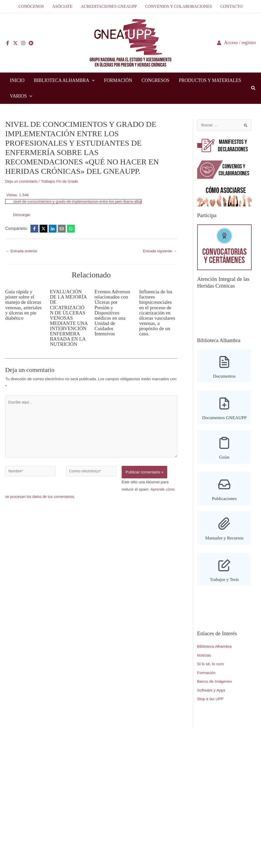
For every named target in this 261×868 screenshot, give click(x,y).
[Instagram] (23, 43)
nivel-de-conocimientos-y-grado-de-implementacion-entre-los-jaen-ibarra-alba (80, 201)
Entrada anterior (22, 251)
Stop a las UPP (210, 704)
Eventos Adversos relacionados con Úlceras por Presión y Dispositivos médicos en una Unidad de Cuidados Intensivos (113, 313)
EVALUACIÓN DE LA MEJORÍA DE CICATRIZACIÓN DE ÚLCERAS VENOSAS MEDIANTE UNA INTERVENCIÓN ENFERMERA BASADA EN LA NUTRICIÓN (68, 321)
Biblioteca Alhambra (215, 651)
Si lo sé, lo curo (211, 669)
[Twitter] (15, 43)
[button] (92, 80)
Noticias (204, 660)
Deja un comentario (22, 181)
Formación (206, 678)
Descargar (22, 215)
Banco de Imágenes (215, 686)
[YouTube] (31, 43)
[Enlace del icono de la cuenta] (236, 43)
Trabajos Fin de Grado (62, 181)
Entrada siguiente (159, 251)
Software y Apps (211, 695)
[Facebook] (8, 43)
